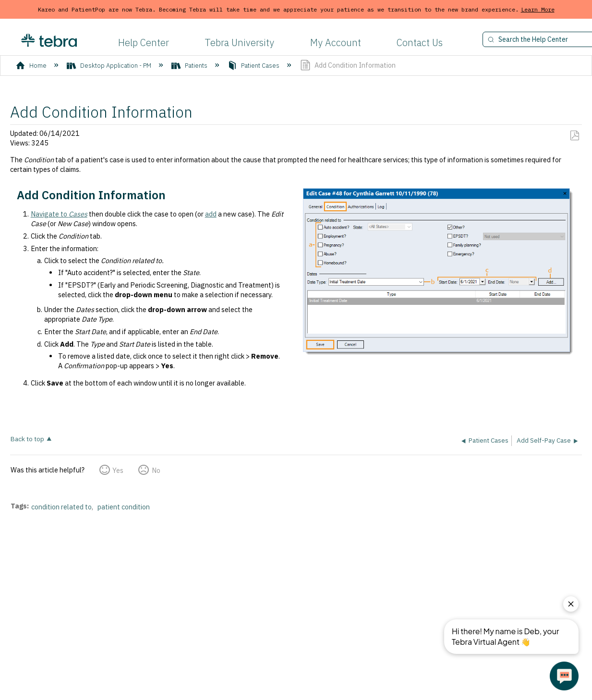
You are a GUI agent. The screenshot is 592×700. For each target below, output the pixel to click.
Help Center (144, 42)
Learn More (538, 9)
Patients (190, 66)
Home (32, 66)
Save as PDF (574, 136)
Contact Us (420, 42)
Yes (118, 470)
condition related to (61, 507)
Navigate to (59, 214)
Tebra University (239, 42)
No (156, 470)
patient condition (124, 507)
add (211, 214)
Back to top (27, 439)
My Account (336, 42)
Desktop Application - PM (110, 66)
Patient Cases (254, 66)
